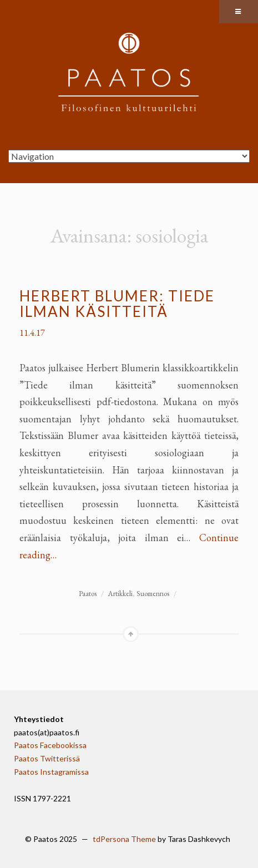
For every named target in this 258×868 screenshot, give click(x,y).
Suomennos (153, 594)
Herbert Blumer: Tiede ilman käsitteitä (117, 304)
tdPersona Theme (124, 839)
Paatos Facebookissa (50, 745)
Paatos (88, 594)
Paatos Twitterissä (47, 758)
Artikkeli (120, 594)
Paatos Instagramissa (51, 772)
